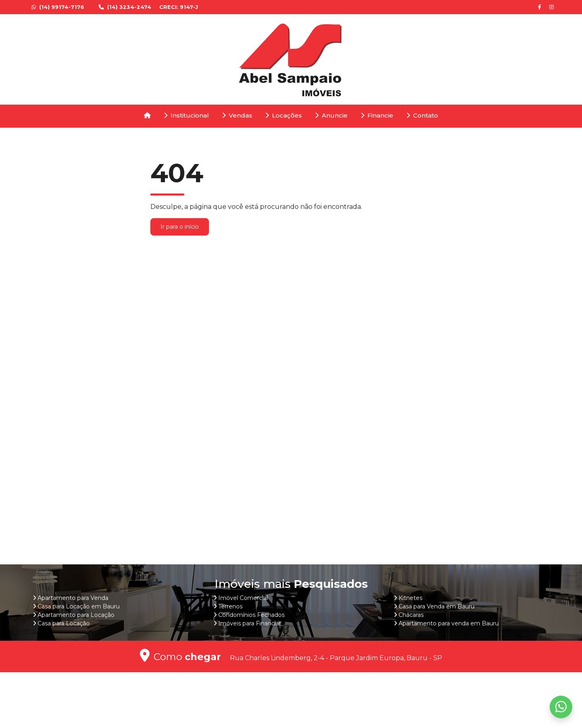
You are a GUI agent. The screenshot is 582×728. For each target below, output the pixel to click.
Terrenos (230, 606)
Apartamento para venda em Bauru (449, 623)
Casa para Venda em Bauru (436, 606)
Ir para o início (180, 227)
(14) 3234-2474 (126, 7)
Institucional (186, 115)
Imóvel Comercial (243, 598)
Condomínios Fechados (251, 615)
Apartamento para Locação (76, 615)
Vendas (237, 115)
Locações (284, 115)
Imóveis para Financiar (250, 623)
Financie (377, 115)
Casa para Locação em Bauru (79, 606)
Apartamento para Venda (73, 598)
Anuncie (331, 115)
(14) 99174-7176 (59, 7)
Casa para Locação (64, 623)
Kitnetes (410, 598)
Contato (422, 115)
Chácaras (411, 615)
